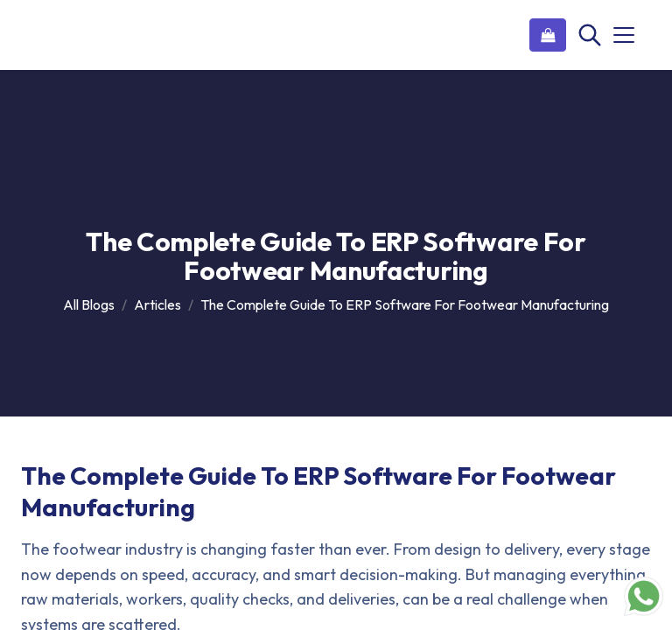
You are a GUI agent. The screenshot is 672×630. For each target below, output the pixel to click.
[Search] (588, 35)
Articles (157, 304)
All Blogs (89, 304)
